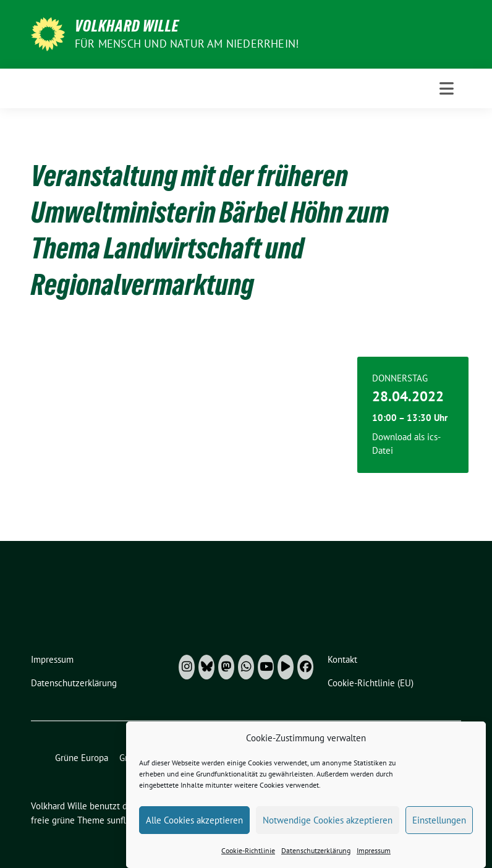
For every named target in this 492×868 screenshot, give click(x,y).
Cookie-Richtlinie (248, 862)
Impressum (374, 862)
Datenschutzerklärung (316, 862)
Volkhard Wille (127, 26)
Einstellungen (439, 831)
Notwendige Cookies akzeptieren (328, 831)
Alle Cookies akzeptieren (194, 831)
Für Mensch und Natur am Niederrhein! (187, 44)
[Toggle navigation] (447, 88)
